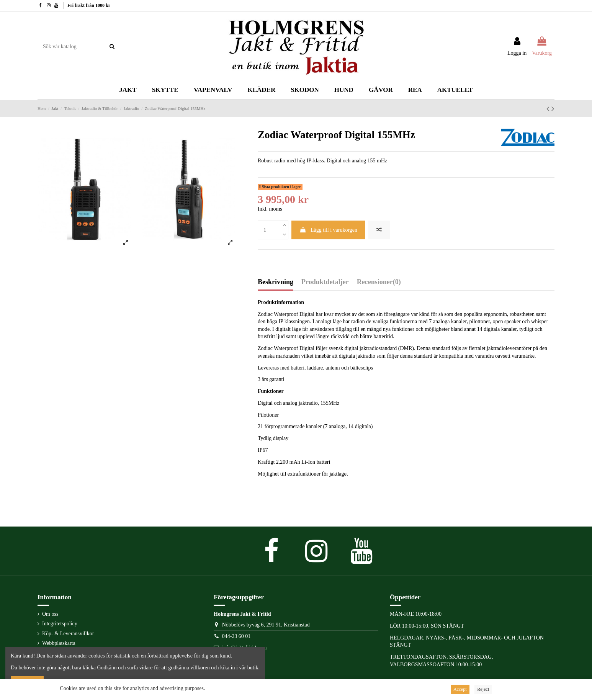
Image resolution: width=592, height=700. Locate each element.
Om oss (50, 614)
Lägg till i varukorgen (328, 230)
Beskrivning (276, 282)
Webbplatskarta (59, 643)
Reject (483, 689)
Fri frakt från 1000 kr (89, 5)
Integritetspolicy (60, 624)
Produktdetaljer (325, 282)
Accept (460, 689)
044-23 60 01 (236, 636)
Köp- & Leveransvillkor (68, 634)
